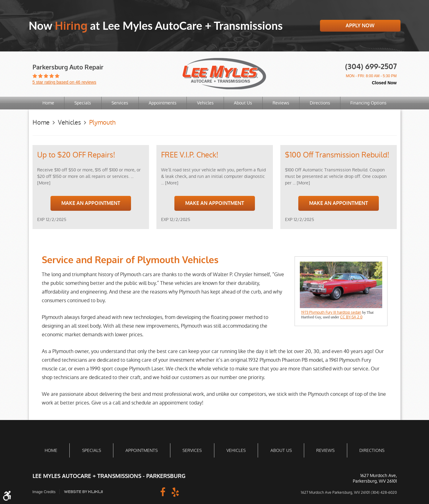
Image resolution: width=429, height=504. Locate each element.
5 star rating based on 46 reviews (64, 82)
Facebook (163, 492)
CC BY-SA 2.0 (351, 317)
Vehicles (205, 103)
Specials (83, 103)
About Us (243, 103)
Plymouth (102, 122)
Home (48, 103)
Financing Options (368, 103)
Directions (320, 103)
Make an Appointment (91, 203)
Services (120, 103)
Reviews (281, 103)
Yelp (175, 492)
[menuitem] (48, 103)
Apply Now (360, 26)
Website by (83, 492)
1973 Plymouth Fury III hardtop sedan (331, 312)
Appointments (163, 103)
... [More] (170, 183)
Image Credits (44, 492)
